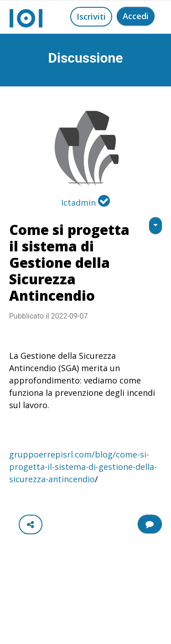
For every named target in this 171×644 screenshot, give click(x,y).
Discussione (86, 58)
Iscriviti (91, 16)
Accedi (136, 16)
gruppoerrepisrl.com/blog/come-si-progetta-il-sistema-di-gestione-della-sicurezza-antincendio (83, 467)
